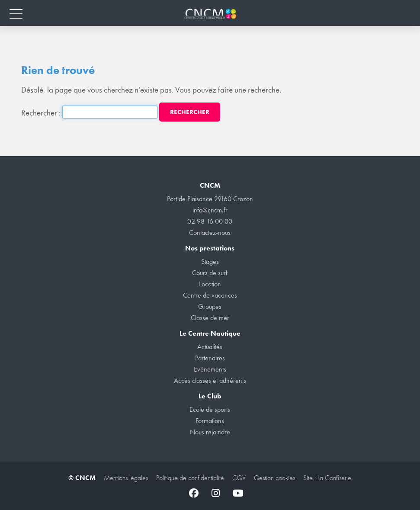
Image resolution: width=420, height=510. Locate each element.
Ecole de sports (210, 409)
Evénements (210, 369)
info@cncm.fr (210, 210)
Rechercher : (41, 113)
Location (210, 284)
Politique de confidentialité (190, 478)
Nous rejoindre (210, 432)
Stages (210, 261)
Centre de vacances (210, 295)
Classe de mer (210, 318)
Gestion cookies (274, 478)
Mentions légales (126, 478)
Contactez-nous (210, 233)
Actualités (210, 347)
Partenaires (210, 358)
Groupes (210, 306)
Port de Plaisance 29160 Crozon (210, 199)
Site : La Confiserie (327, 478)
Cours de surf (210, 273)
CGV (239, 478)
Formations (210, 421)
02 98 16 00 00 (210, 221)
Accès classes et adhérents (210, 380)
